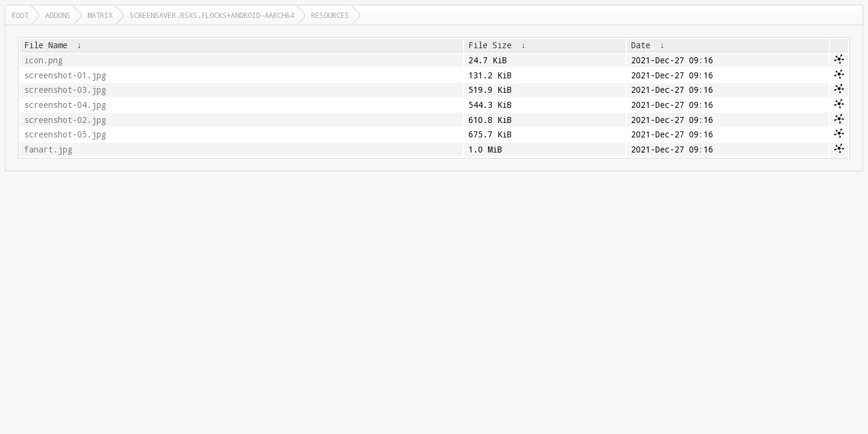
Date (641, 45)
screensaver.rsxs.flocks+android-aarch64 (212, 15)
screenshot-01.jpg (65, 75)
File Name (46, 45)
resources (330, 15)
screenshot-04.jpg (65, 105)
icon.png (43, 60)
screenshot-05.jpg (65, 134)
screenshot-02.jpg (65, 120)
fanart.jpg (48, 149)
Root (20, 15)
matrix (100, 15)
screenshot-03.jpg (65, 90)
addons (58, 15)
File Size (490, 45)
